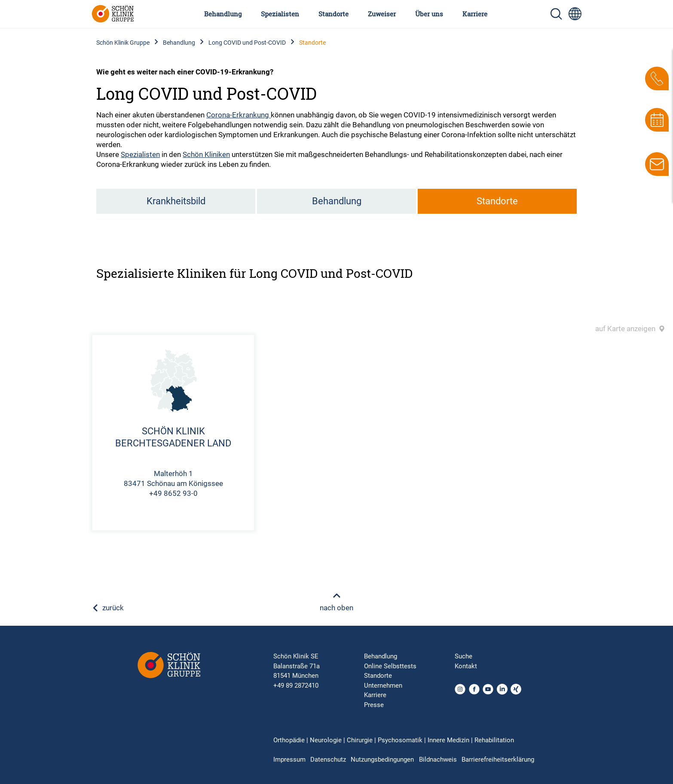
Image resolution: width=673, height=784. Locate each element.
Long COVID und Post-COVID (247, 43)
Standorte (333, 14)
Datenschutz (328, 759)
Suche (463, 656)
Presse (374, 705)
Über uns (429, 14)
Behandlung (223, 14)
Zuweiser (382, 14)
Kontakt (466, 666)
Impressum (289, 759)
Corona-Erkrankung (239, 115)
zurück (108, 608)
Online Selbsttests (390, 666)
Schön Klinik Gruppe (123, 43)
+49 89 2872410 (296, 686)
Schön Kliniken (206, 154)
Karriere (475, 14)
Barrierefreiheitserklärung (498, 759)
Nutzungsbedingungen (382, 759)
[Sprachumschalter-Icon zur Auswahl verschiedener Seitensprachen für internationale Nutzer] (575, 14)
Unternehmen (383, 686)
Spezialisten (280, 14)
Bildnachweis (438, 759)
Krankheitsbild (176, 201)
